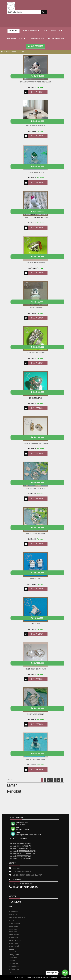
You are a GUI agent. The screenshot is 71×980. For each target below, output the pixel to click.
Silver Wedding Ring (36, 714)
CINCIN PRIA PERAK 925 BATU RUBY (36, 217)
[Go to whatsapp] (65, 973)
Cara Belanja (56, 39)
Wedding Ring (36, 579)
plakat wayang (15, 969)
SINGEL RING (36, 624)
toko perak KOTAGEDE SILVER (36, 978)
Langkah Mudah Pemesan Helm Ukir (27, 875)
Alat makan (13, 912)
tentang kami (36, 39)
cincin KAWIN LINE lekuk (36, 488)
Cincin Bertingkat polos (36, 669)
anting (11, 920)
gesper (12, 949)
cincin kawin (14, 926)
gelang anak (14, 943)
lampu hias (13, 958)
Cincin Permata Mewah (36, 533)
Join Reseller (36, 46)
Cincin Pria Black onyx (36, 759)
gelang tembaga (15, 940)
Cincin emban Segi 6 (36, 172)
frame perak (14, 937)
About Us (16, 868)
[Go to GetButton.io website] (65, 977)
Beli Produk (37, 92)
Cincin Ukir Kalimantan (36, 262)
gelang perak (14, 946)
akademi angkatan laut (18, 917)
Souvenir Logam (16, 39)
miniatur (12, 960)
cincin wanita (14, 935)
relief (11, 972)
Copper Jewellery (52, 31)
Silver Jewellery (30, 31)
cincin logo (13, 929)
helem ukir (13, 952)
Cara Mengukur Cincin (22, 872)
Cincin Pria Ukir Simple (36, 125)
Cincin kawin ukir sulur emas (36, 443)
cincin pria (13, 932)
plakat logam (14, 966)
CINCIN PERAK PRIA (36, 308)
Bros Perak (13, 915)
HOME (13, 31)
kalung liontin (14, 955)
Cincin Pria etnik (36, 398)
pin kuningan (14, 963)
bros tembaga (14, 923)
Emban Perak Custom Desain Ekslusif (36, 82)
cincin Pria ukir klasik (36, 353)
